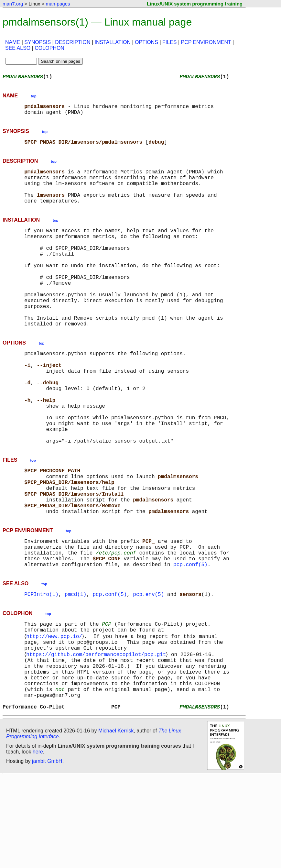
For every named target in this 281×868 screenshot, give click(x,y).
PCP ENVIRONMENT (206, 42)
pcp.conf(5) (190, 637)
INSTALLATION (113, 42)
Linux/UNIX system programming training (195, 4)
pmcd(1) (76, 668)
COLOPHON (49, 48)
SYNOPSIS (38, 42)
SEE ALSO (18, 48)
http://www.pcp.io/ (55, 713)
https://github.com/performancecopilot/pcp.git (97, 734)
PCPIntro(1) (41, 668)
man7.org (13, 4)
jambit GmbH (47, 853)
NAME (13, 42)
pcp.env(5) (148, 668)
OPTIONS (146, 42)
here (38, 844)
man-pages (58, 4)
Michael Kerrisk (116, 823)
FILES (169, 42)
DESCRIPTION (73, 42)
